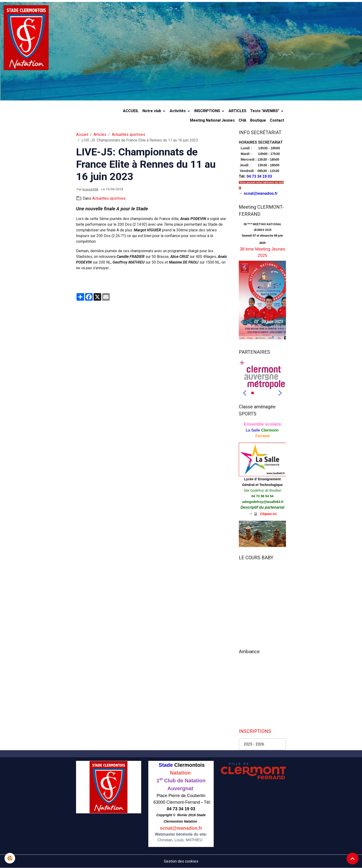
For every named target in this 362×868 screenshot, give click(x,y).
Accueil (82, 134)
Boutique (258, 120)
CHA (242, 120)
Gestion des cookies (181, 861)
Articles (100, 134)
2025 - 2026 (254, 744)
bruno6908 (90, 189)
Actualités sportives (129, 134)
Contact (277, 120)
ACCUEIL (131, 111)
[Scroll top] (353, 859)
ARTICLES (238, 111)
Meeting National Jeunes (212, 120)
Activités (178, 111)
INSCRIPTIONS (208, 111)
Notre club (152, 111)
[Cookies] (10, 858)
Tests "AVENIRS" (265, 111)
